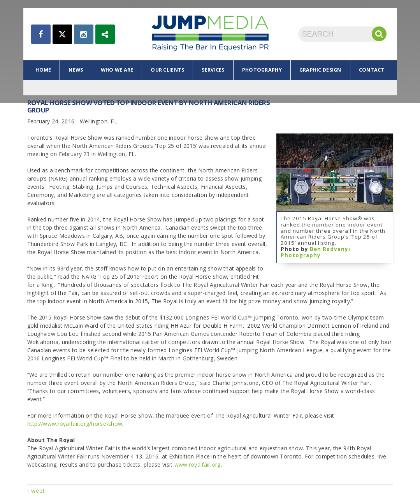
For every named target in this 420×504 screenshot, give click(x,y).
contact (372, 70)
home (43, 70)
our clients (167, 70)
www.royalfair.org (198, 464)
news (76, 70)
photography (262, 70)
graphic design (320, 70)
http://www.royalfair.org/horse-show (75, 424)
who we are (117, 70)
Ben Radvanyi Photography (315, 252)
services (213, 70)
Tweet (36, 491)
